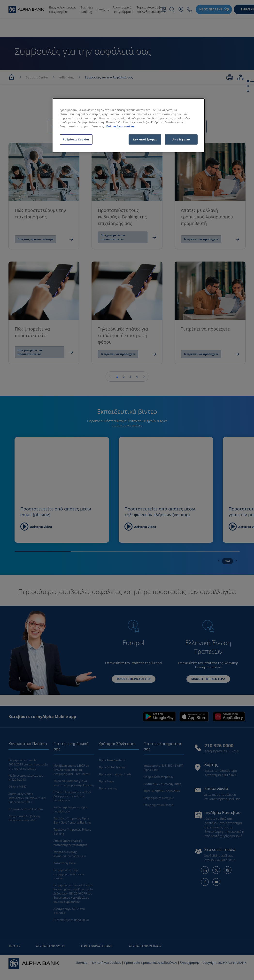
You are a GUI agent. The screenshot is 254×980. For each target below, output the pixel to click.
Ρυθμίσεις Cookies (76, 139)
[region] (129, 125)
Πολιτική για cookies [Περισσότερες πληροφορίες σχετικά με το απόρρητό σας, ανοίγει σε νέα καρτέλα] (120, 126)
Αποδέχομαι (181, 139)
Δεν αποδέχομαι (145, 139)
